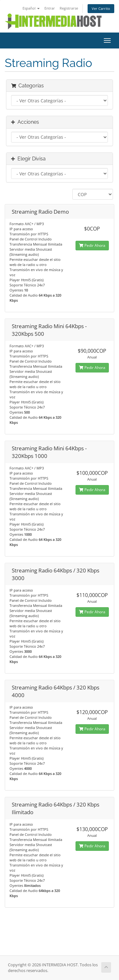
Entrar (50, 8)
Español (31, 8)
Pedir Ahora (92, 245)
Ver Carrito (101, 8)
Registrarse (69, 8)
